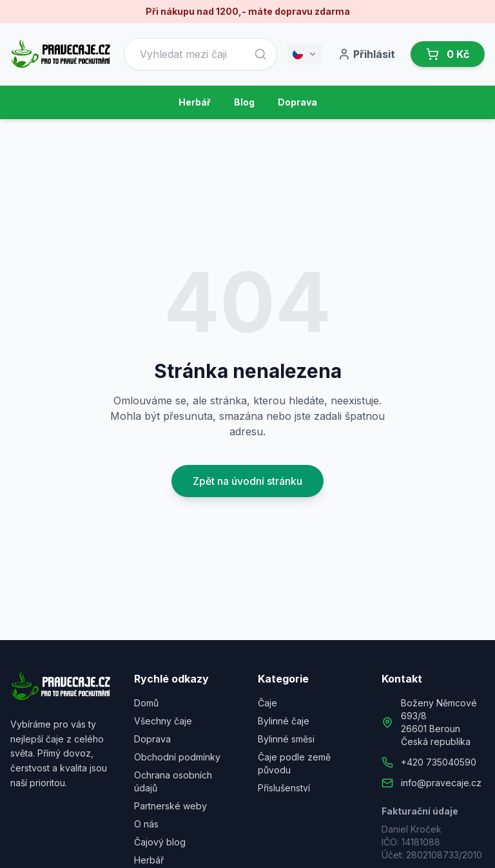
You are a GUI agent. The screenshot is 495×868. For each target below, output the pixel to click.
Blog (244, 102)
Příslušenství (284, 788)
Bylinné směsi (286, 739)
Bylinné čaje (284, 721)
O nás (146, 824)
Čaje (267, 703)
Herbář (195, 102)
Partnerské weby (170, 806)
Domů (146, 703)
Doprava (297, 102)
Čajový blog (160, 842)
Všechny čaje (163, 721)
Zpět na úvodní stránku (247, 481)
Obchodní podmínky (177, 757)
